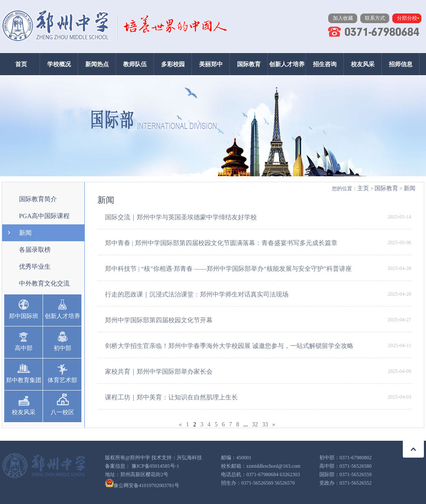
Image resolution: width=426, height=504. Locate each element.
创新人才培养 (287, 64)
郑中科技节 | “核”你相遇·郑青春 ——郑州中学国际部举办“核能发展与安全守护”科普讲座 (228, 269)
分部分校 (407, 18)
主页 (363, 188)
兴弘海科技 (189, 458)
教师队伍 (135, 64)
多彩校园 (173, 64)
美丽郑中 (211, 64)
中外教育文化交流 (44, 283)
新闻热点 (97, 64)
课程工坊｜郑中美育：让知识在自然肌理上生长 (171, 397)
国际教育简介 (38, 199)
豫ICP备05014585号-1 (155, 466)
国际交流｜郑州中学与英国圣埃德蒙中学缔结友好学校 (181, 217)
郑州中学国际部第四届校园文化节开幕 (159, 320)
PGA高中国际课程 (44, 216)
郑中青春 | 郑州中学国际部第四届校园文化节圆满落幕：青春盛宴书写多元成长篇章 (221, 243)
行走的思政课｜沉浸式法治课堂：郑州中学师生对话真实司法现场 (197, 294)
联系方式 (375, 18)
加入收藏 (343, 18)
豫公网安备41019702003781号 (146, 485)
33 (265, 424)
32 (255, 424)
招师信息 (401, 64)
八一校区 (62, 412)
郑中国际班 (24, 316)
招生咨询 (325, 64)
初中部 (62, 348)
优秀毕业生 (35, 267)
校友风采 (363, 64)
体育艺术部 (62, 380)
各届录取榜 (35, 250)
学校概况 (59, 64)
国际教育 (249, 64)
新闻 (25, 233)
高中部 (24, 348)
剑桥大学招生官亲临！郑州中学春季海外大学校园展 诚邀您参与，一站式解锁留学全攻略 (229, 346)
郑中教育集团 (24, 380)
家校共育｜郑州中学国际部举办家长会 (159, 372)
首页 (21, 64)
